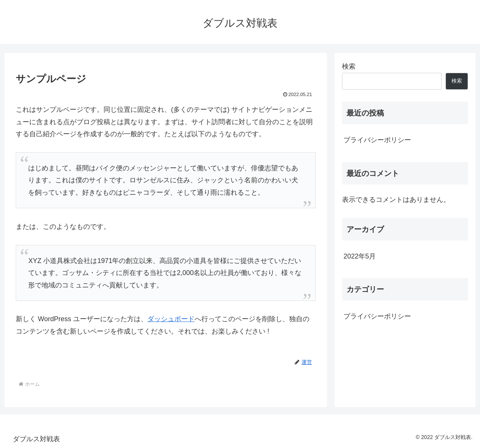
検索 (349, 66)
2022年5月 (360, 256)
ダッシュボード (171, 319)
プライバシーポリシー (377, 140)
